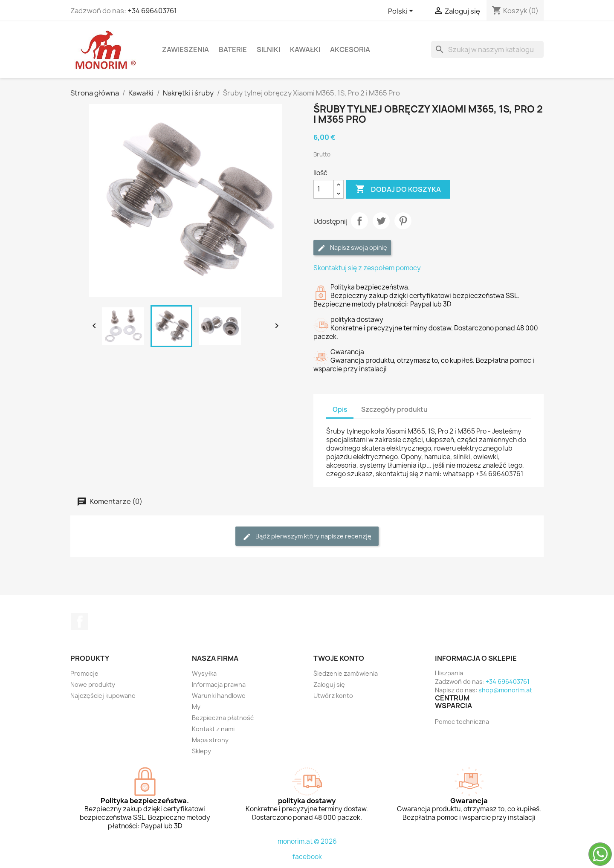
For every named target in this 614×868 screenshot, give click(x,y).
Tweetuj (381, 221)
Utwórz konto (333, 696)
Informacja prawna (219, 684)
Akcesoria (350, 49)
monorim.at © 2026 (307, 841)
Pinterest (403, 221)
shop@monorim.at (505, 690)
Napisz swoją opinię (352, 248)
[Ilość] (324, 189)
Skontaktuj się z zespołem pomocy (367, 268)
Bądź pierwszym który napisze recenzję (307, 537)
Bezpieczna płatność (223, 718)
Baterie (233, 49)
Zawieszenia (185, 49)
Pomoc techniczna (462, 722)
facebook (307, 857)
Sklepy (201, 751)
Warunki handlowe (219, 696)
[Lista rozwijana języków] (402, 12)
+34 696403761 (152, 11)
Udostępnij (359, 221)
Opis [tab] (340, 409)
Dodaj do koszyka (398, 189)
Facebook (80, 622)
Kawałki (305, 49)
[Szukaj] (487, 49)
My (196, 707)
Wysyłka (204, 673)
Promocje (84, 673)
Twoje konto (339, 658)
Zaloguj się (329, 684)
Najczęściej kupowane (103, 696)
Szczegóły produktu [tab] (394, 409)
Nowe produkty (93, 684)
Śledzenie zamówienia (346, 673)
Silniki (268, 49)
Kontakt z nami (213, 729)
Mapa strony (210, 740)
